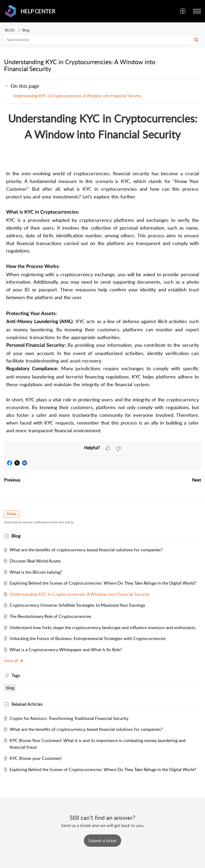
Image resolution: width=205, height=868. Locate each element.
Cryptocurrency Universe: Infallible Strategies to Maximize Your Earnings (77, 605)
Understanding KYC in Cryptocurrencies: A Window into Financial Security (77, 96)
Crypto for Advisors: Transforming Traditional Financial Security (69, 718)
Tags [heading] (16, 675)
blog (10, 688)
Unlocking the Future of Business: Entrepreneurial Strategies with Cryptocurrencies (88, 638)
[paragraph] (102, 273)
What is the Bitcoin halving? (36, 572)
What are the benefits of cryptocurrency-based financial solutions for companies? (86, 550)
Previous (12, 480)
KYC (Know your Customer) (36, 758)
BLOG (10, 30)
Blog (26, 30)
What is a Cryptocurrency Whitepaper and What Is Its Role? (66, 650)
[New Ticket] (102, 841)
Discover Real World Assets (35, 561)
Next (196, 480)
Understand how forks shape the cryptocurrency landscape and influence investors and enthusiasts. (103, 627)
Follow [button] (12, 514)
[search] (102, 40)
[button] (183, 11)
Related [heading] (27, 704)
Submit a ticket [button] (102, 841)
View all (14, 661)
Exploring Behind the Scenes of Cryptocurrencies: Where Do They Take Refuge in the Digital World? (103, 583)
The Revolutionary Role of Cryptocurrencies (50, 616)
